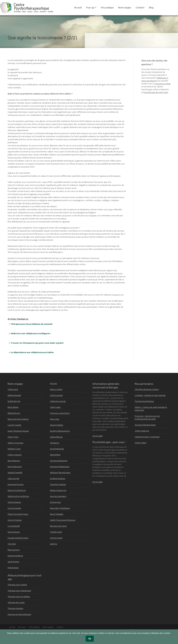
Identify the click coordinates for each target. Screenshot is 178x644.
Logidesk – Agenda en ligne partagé (150, 395)
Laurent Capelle (14, 425)
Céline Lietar (55, 407)
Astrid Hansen (14, 532)
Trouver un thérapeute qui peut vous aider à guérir (37, 343)
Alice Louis (55, 419)
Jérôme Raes (55, 502)
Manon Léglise (56, 389)
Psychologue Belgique (144, 401)
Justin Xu (54, 544)
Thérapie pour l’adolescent (19, 591)
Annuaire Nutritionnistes (145, 425)
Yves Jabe (12, 544)
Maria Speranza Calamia (18, 419)
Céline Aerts (13, 389)
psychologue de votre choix (156, 92)
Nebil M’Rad (55, 455)
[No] (174, 637)
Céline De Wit (13, 479)
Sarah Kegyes (13, 562)
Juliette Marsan (56, 437)
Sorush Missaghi (57, 449)
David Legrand (56, 395)
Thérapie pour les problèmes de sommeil (32, 324)
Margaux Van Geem (58, 526)
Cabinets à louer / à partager (147, 437)
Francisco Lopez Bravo (60, 413)
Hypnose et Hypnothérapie (19, 614)
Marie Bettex (13, 407)
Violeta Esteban (14, 502)
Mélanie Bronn (14, 413)
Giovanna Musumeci (59, 461)
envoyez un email (163, 84)
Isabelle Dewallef (15, 473)
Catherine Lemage (58, 401)
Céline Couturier (15, 455)
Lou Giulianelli (14, 526)
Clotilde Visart (56, 532)
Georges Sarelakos (58, 496)
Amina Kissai (13, 568)
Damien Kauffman (15, 556)
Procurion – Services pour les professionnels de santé (147, 418)
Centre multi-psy (142, 431)
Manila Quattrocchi (58, 490)
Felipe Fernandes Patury (18, 514)
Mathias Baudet (14, 395)
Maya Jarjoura (14, 550)
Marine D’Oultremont (17, 490)
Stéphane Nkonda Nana (60, 473)
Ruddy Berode (14, 401)
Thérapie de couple (16, 602)
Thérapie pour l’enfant (17, 585)
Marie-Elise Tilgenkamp (60, 508)
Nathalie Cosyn (14, 449)
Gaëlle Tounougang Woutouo (63, 520)
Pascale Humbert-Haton (18, 538)
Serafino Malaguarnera (60, 431)
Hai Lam (53, 383)
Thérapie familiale (15, 608)
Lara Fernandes (14, 508)
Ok (90, 639)
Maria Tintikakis (57, 514)
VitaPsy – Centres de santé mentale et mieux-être (151, 409)
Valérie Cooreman (16, 443)
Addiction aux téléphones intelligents (30, 333)
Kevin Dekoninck (15, 467)
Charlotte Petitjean (58, 484)
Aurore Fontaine (15, 520)
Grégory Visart (56, 538)
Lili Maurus (55, 443)
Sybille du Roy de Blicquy (18, 496)
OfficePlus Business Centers (147, 389)
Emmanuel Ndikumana (60, 467)
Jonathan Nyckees (58, 479)
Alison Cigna (13, 437)
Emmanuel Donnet (16, 484)
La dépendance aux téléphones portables (32, 352)
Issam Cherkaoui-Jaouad (18, 431)
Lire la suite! (98, 436)
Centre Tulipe (141, 443)
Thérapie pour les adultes (19, 597)
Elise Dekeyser (14, 461)
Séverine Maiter (57, 425)
